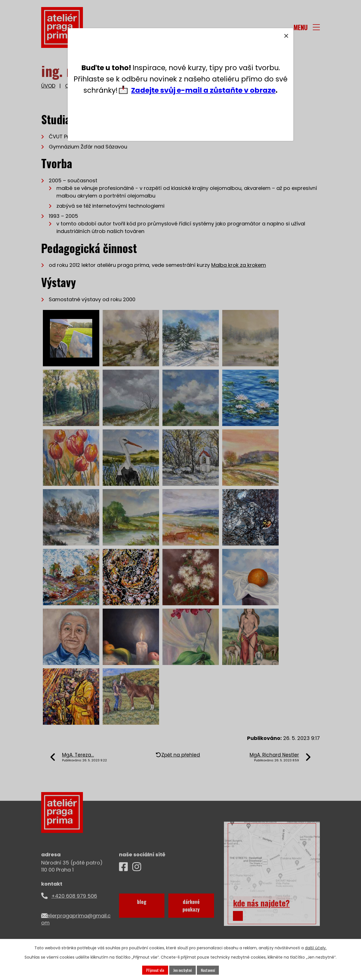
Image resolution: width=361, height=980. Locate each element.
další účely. (316, 948)
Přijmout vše (155, 970)
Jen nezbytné (182, 970)
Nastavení (208, 970)
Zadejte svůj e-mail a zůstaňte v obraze (203, 90)
